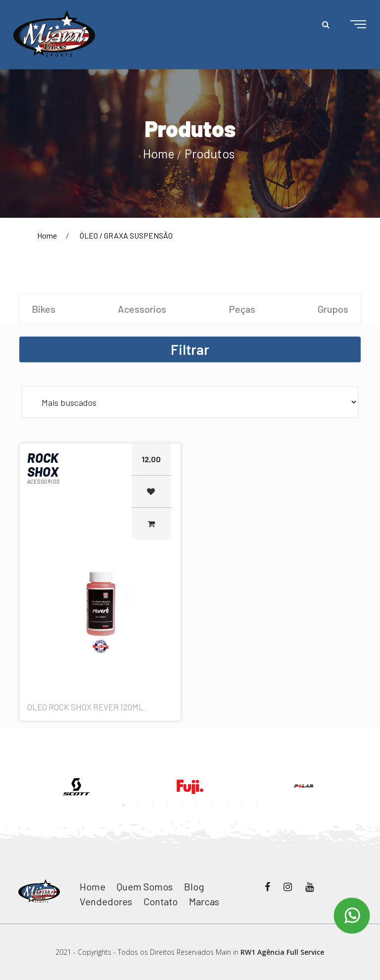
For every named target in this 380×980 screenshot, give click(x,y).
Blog (194, 886)
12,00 (151, 459)
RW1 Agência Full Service (282, 952)
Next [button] (368, 763)
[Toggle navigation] (350, 25)
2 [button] (138, 805)
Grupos (333, 309)
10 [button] (257, 805)
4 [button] (168, 805)
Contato (161, 901)
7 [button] (212, 805)
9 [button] (242, 805)
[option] (76, 787)
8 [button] (227, 805)
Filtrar (190, 349)
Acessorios (142, 309)
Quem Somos (145, 886)
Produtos (210, 153)
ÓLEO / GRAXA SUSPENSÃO (126, 235)
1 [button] (123, 805)
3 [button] (153, 805)
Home (159, 153)
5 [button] (183, 805)
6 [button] (197, 805)
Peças (242, 309)
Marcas (204, 901)
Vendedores (106, 901)
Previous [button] (12, 763)
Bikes (44, 309)
